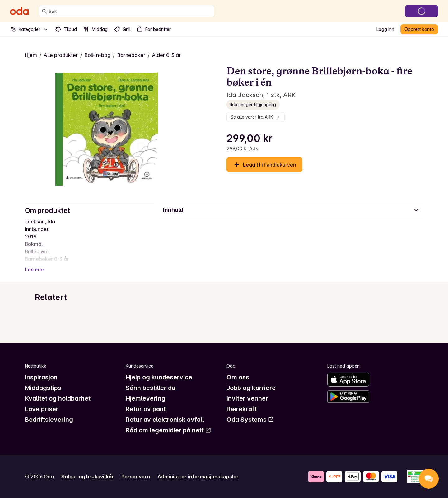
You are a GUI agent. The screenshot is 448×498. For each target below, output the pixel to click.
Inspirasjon (41, 377)
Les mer (35, 270)
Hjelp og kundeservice (159, 377)
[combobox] (130, 11)
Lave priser (42, 409)
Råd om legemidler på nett (168, 430)
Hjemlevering (146, 398)
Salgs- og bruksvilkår (88, 477)
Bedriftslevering (49, 420)
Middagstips (43, 388)
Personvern (136, 477)
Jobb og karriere (251, 388)
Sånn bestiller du (151, 388)
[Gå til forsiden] (19, 11)
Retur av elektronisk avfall (165, 420)
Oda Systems (250, 420)
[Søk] (44, 11)
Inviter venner (247, 398)
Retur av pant (146, 409)
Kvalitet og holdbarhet (58, 398)
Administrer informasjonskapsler (198, 477)
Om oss (238, 377)
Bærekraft (242, 409)
